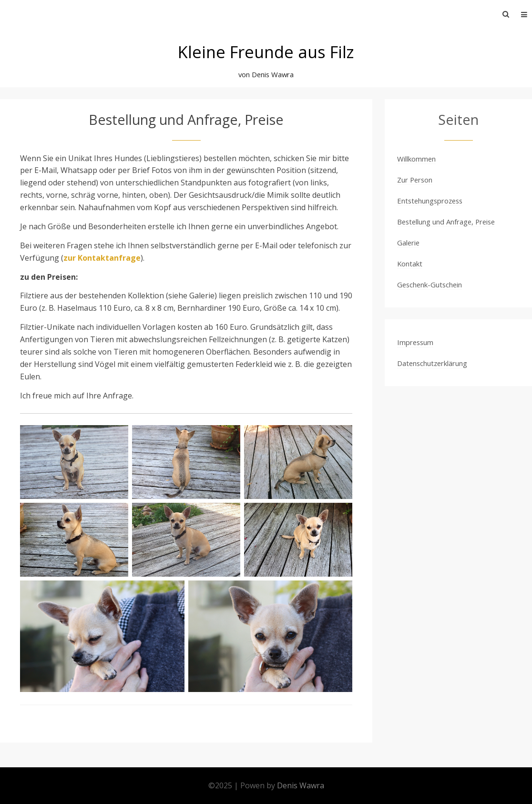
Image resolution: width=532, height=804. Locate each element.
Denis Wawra (301, 785)
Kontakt (410, 264)
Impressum (415, 342)
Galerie (408, 243)
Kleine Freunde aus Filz (266, 52)
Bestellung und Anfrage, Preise (446, 222)
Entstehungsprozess (430, 201)
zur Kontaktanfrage (102, 258)
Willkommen (416, 159)
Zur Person (415, 180)
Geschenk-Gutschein (430, 285)
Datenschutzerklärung (432, 363)
